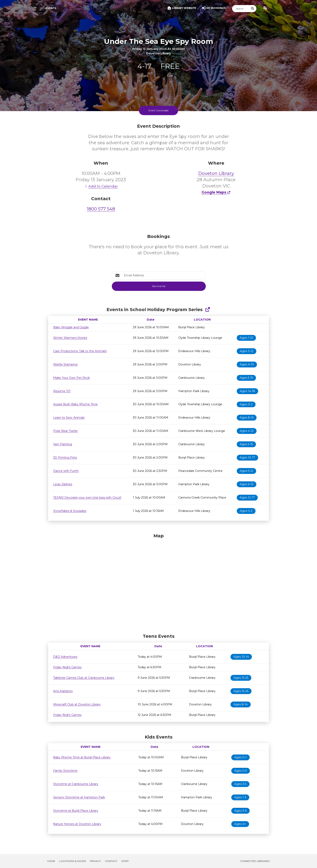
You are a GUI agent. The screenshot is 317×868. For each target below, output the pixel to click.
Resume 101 (62, 391)
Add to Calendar (101, 186)
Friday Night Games (67, 667)
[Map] (158, 582)
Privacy (95, 861)
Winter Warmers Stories (70, 338)
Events (51, 8)
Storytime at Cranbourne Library (76, 784)
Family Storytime (65, 771)
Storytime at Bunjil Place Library (76, 811)
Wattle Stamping (65, 364)
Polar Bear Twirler (66, 431)
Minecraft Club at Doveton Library (77, 704)
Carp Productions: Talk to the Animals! (80, 351)
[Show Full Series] (208, 310)
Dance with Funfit (66, 471)
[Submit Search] (253, 9)
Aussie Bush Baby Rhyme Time (75, 404)
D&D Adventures (65, 657)
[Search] (241, 9)
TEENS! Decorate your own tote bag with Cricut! (87, 498)
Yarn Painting (63, 444)
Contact (111, 861)
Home (51, 861)
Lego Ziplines (63, 484)
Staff (125, 861)
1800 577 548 (101, 209)
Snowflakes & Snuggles (70, 511)
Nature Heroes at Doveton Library (77, 824)
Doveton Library (216, 173)
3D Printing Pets (65, 458)
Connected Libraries (255, 861)
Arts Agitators (63, 691)
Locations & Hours (73, 861)
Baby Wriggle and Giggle (71, 327)
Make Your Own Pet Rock (71, 378)
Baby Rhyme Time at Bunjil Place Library (82, 757)
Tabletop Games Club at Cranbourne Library (84, 678)
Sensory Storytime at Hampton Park (79, 797)
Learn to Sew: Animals (69, 418)
